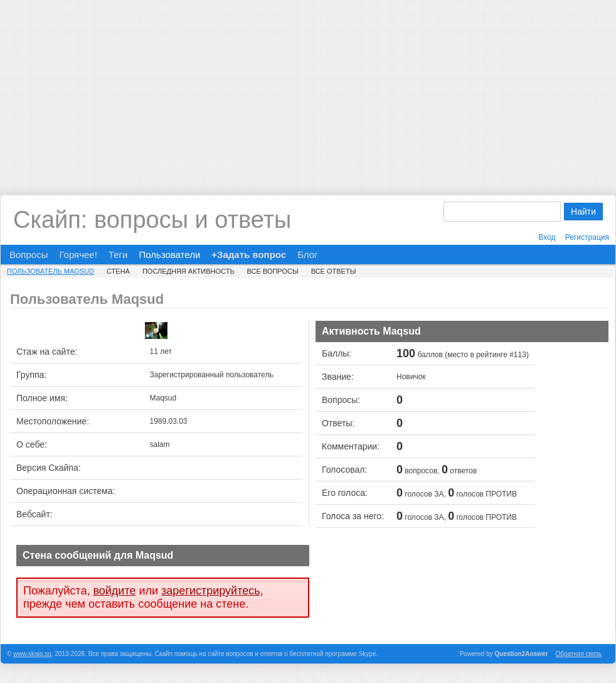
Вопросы (29, 255)
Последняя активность (189, 271)
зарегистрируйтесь (211, 591)
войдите (114, 591)
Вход (547, 237)
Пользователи (169, 255)
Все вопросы (273, 271)
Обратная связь (578, 654)
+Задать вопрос (249, 255)
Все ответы (334, 271)
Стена (118, 271)
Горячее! (78, 255)
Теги (118, 255)
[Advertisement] (308, 88)
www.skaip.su (32, 654)
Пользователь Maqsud (50, 271)
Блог (307, 255)
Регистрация (587, 237)
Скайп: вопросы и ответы (152, 220)
